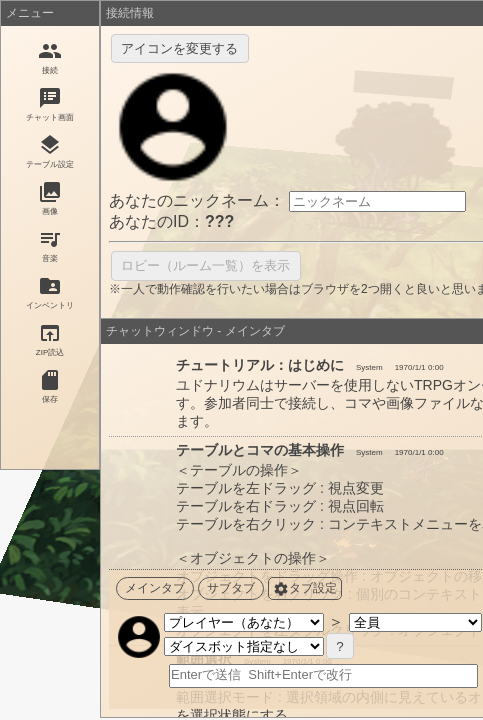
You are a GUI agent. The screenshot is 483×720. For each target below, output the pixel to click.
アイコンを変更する (179, 48)
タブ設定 (305, 589)
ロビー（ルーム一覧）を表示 (205, 265)
